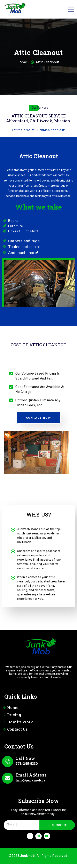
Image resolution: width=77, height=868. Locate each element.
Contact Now (39, 418)
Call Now (25, 758)
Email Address (31, 775)
